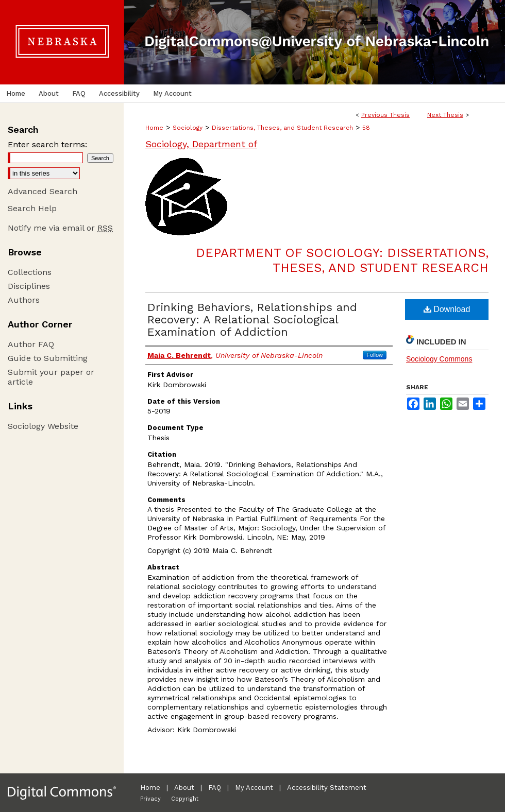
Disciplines (29, 286)
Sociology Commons (439, 359)
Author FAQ (31, 344)
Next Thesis (445, 115)
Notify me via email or (60, 228)
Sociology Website (43, 426)
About (184, 788)
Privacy (150, 799)
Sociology (188, 128)
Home (154, 128)
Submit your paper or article (51, 377)
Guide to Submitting (48, 358)
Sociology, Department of (201, 144)
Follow (375, 355)
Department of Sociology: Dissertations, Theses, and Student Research (342, 260)
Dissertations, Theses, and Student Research (282, 128)
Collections (30, 272)
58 (366, 128)
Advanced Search (43, 191)
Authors (24, 300)
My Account (254, 788)
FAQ (215, 788)
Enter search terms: (47, 144)
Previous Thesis (385, 115)
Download (447, 309)
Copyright (185, 799)
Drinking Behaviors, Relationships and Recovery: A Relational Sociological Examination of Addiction (252, 319)
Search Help (32, 208)
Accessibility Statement (327, 788)
